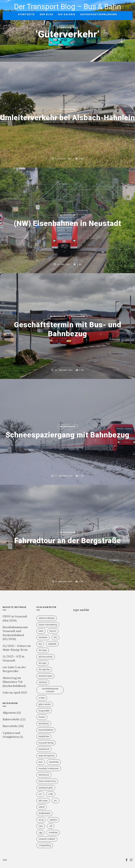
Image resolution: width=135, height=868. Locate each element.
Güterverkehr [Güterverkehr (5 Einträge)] (45, 704)
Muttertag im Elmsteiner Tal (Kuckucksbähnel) (14, 682)
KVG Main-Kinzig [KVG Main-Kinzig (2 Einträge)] (46, 743)
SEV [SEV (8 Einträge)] (55, 800)
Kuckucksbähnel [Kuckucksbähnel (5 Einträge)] (46, 730)
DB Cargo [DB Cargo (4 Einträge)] (43, 650)
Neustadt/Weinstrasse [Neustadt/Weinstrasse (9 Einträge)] (49, 768)
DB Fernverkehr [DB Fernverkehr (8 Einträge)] (46, 657)
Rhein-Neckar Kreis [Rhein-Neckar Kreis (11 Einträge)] (47, 781)
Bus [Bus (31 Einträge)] (40, 644)
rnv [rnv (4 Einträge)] (40, 794)
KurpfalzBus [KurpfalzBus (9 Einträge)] (44, 736)
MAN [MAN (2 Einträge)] (41, 762)
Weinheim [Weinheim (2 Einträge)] (53, 832)
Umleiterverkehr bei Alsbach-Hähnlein (68, 118)
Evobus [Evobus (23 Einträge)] (42, 698)
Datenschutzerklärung (99, 14)
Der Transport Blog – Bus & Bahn (68, 7)
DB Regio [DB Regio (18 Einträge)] (42, 663)
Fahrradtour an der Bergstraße (68, 541)
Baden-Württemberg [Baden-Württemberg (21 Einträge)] (48, 625)
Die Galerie (67, 14)
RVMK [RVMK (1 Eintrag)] (51, 794)
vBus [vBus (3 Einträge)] (41, 826)
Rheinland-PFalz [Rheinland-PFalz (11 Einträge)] (46, 788)
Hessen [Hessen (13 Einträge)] (42, 717)
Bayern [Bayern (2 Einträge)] (53, 631)
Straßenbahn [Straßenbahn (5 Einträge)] (44, 813)
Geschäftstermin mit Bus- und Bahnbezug (68, 329)
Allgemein (9, 713)
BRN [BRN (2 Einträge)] (55, 637)
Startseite (26, 14)
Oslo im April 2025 (15, 692)
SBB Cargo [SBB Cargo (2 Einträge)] (43, 800)
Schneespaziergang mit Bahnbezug (67, 435)
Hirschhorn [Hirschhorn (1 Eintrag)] (44, 723)
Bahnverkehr (68, 109)
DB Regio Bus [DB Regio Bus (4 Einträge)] (44, 669)
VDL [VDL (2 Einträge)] (51, 826)
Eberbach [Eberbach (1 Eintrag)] (43, 682)
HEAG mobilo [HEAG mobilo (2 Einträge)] (44, 711)
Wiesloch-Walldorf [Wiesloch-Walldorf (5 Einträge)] (47, 839)
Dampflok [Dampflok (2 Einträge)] (52, 644)
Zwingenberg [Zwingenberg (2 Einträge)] (45, 845)
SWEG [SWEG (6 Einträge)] (41, 820)
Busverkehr (78, 316)
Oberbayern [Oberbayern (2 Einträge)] (44, 775)
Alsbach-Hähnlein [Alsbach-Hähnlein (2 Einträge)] (47, 618)
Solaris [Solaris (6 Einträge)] (42, 807)
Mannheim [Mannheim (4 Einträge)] (54, 762)
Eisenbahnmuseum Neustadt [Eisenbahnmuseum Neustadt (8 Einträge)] (50, 690)
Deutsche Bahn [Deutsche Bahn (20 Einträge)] (45, 676)
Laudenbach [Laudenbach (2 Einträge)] (44, 749)
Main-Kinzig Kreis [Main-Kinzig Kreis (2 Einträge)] (47, 756)
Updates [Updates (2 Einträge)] (53, 820)
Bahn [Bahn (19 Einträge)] (41, 631)
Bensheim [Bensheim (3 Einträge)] (43, 637)
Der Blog (46, 14)
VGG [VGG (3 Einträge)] (40, 832)
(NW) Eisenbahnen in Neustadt (68, 224)
